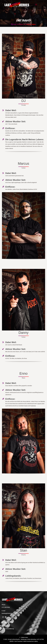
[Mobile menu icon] (36, 5)
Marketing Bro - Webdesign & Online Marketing (24, 639)
